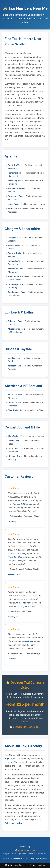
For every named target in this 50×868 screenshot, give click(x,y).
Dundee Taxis (14, 358)
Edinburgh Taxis (15, 321)
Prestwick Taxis (15, 165)
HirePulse (29, 641)
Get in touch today (13, 823)
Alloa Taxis (13, 436)
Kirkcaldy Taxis (15, 456)
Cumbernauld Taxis (17, 292)
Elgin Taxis (13, 410)
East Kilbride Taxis (16, 277)
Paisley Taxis (14, 245)
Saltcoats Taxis (15, 189)
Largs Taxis (13, 204)
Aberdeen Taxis (15, 395)
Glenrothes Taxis (16, 449)
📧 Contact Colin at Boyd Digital (25, 727)
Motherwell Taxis (16, 269)
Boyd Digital (21, 603)
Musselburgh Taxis (17, 329)
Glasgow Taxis (15, 238)
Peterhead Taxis (15, 403)
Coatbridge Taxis (16, 284)
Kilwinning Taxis (15, 181)
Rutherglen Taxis (16, 261)
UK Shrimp (26, 504)
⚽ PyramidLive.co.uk (25, 850)
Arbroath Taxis (15, 366)
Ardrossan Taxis (15, 209)
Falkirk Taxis (14, 441)
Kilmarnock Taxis (16, 173)
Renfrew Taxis (14, 253)
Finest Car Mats (15, 557)
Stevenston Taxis (16, 196)
